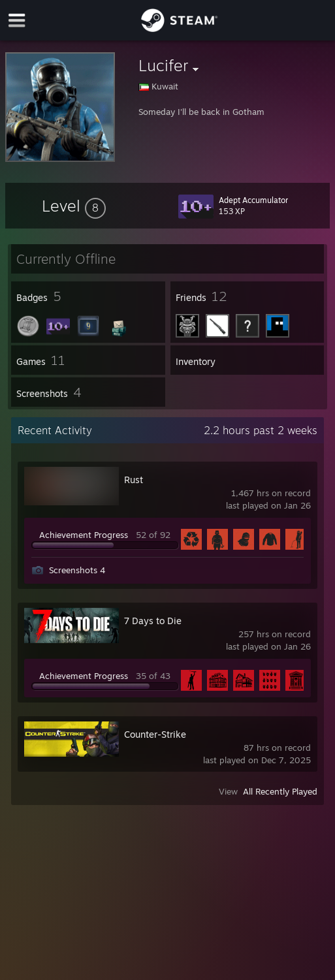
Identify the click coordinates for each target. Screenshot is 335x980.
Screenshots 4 (77, 570)
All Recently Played (280, 791)
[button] (74, 206)
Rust (134, 480)
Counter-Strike (155, 734)
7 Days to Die (153, 621)
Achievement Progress (84, 535)
